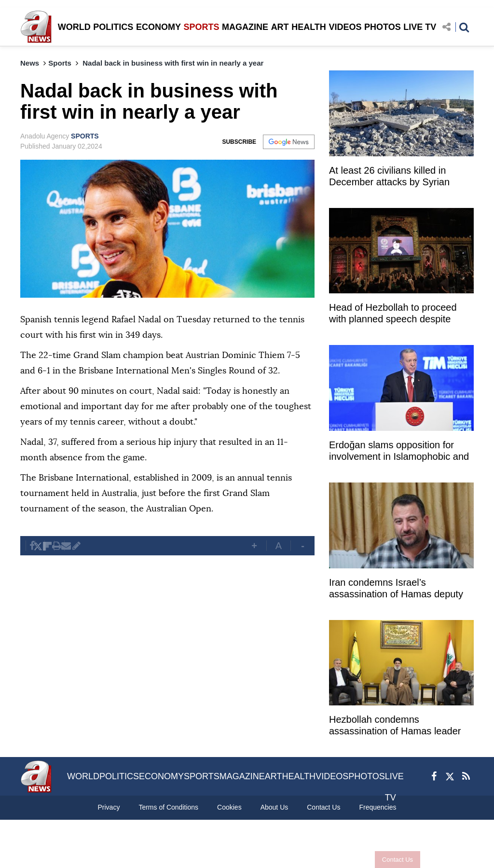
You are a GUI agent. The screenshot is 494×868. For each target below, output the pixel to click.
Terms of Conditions (168, 807)
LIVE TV (420, 27)
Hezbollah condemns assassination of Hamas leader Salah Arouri (395, 726)
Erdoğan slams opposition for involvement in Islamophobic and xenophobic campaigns (399, 452)
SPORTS (201, 27)
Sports (60, 63)
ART (280, 27)
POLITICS (113, 27)
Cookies (229, 807)
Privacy (109, 807)
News (30, 63)
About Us (274, 807)
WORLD (74, 27)
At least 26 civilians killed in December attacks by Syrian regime (389, 177)
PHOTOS (383, 27)
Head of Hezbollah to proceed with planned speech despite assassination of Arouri (393, 314)
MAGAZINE (245, 27)
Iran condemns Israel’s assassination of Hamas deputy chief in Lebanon (396, 589)
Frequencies (377, 807)
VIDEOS (345, 27)
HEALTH (309, 27)
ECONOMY (158, 27)
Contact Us (398, 860)
